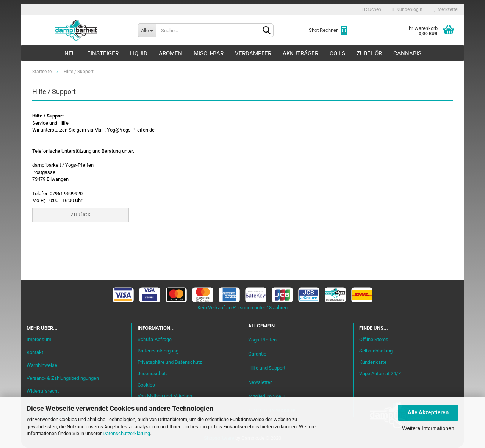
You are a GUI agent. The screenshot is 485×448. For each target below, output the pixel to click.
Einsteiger (103, 53)
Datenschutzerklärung (126, 433)
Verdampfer (253, 53)
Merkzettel (446, 9)
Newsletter (260, 382)
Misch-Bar (209, 53)
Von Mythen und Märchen (165, 396)
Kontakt (35, 352)
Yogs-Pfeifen (262, 340)
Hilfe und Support (267, 368)
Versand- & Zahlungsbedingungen (63, 378)
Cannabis (407, 53)
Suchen (372, 9)
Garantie (257, 354)
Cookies (146, 385)
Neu (70, 53)
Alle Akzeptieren (428, 412)
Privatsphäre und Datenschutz (170, 362)
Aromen (171, 53)
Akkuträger (300, 53)
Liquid (139, 53)
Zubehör (369, 53)
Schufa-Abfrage (155, 339)
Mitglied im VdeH (266, 396)
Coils (337, 53)
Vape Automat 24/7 (380, 374)
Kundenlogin (408, 9)
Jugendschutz (153, 374)
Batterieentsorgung (158, 351)
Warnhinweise (42, 365)
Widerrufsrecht (43, 391)
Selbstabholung (376, 351)
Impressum (39, 339)
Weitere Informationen (428, 428)
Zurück (81, 215)
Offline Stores (374, 339)
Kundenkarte (373, 362)
